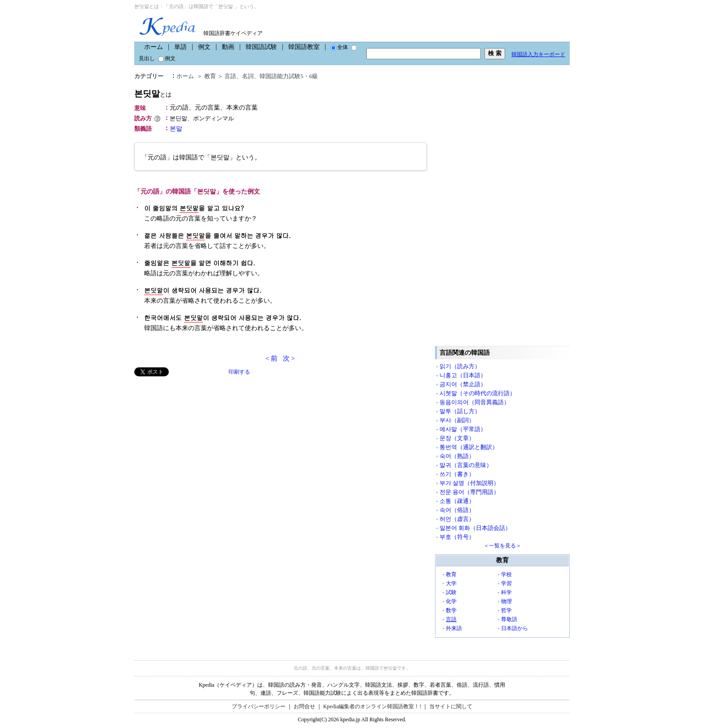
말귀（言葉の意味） (466, 465)
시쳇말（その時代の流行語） (477, 393)
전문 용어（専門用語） (469, 492)
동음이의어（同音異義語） (475, 402)
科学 (506, 592)
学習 (506, 583)
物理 (506, 601)
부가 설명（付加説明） (469, 483)
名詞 (248, 76)
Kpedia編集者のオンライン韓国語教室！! (372, 706)
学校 (506, 574)
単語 (180, 47)
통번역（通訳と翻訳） (469, 447)
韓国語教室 (304, 47)
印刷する (239, 372)
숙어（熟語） (457, 456)
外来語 (454, 628)
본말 (176, 129)
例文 (204, 47)
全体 (339, 47)
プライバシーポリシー (259, 706)
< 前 (271, 358)
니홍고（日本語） (463, 375)
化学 (451, 601)
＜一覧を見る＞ (502, 546)
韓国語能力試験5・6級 (289, 76)
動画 (228, 47)
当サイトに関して (451, 706)
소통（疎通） (457, 501)
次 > (289, 358)
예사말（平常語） (463, 429)
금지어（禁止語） (463, 384)
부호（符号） (457, 537)
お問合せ (304, 706)
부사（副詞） (457, 420)
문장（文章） (457, 438)
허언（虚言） (457, 519)
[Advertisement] (202, 439)
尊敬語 (509, 619)
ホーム (154, 47)
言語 (230, 76)
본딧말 (153, 94)
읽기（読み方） (460, 366)
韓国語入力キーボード (538, 54)
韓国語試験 (261, 47)
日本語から (515, 628)
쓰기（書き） (457, 474)
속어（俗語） (457, 510)
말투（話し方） (460, 411)
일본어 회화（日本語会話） (475, 528)
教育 (210, 76)
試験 (451, 592)
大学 (451, 583)
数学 (451, 610)
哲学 (506, 610)
